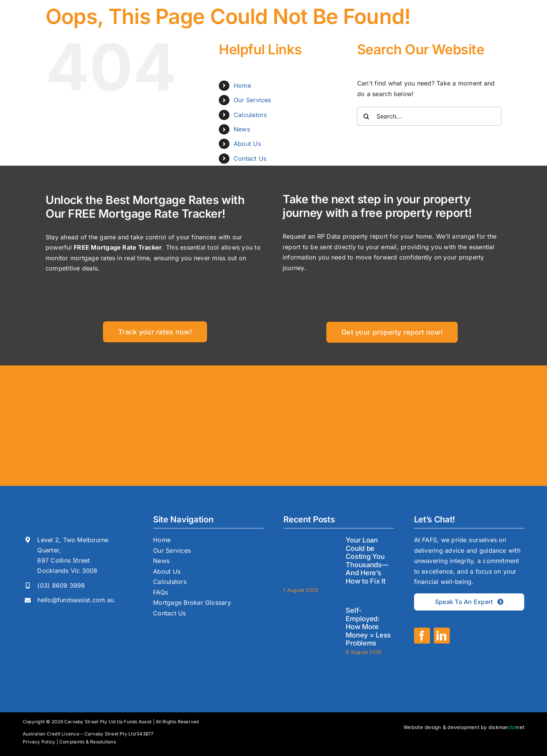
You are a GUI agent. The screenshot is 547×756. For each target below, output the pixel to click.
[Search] (367, 116)
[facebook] (422, 636)
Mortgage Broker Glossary (192, 603)
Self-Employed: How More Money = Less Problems (368, 627)
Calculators (250, 115)
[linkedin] (442, 636)
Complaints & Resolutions (88, 742)
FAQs (160, 592)
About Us (247, 144)
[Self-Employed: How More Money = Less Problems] (311, 628)
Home (242, 85)
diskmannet (506, 727)
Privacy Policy (39, 742)
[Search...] (429, 116)
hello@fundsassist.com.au (76, 600)
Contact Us (250, 158)
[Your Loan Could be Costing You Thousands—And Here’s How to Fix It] (311, 558)
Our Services (252, 100)
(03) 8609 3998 (61, 585)
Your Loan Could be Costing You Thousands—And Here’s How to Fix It (367, 561)
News (242, 129)
